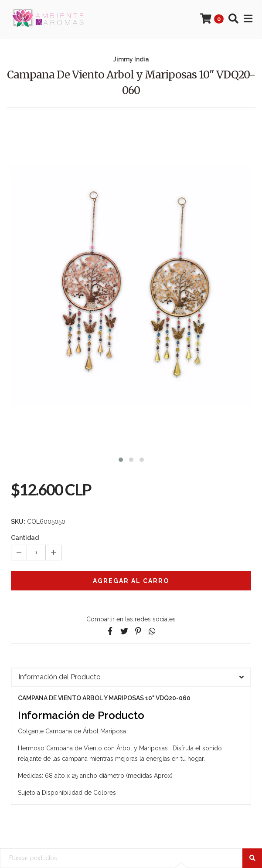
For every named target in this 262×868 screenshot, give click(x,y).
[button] (121, 459)
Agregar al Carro (131, 581)
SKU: (18, 522)
